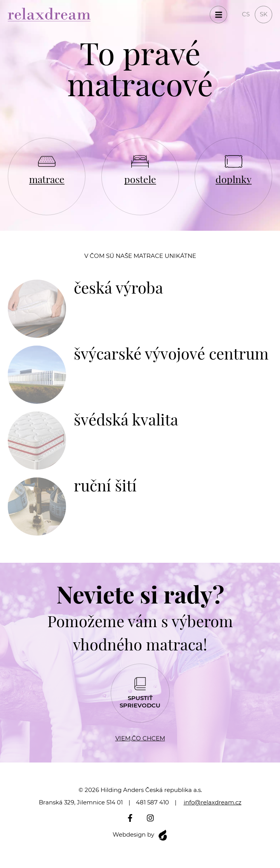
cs (246, 14)
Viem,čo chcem (140, 738)
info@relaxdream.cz (213, 802)
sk (264, 14)
